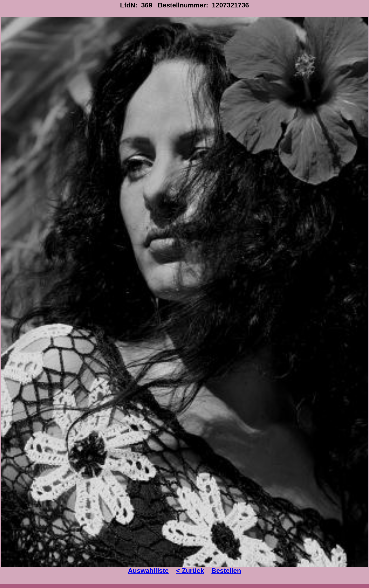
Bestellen (226, 571)
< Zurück (190, 571)
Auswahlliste (148, 571)
